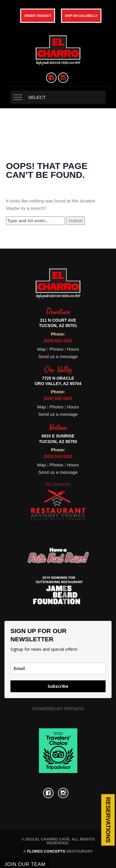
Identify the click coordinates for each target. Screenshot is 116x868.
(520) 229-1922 (58, 398)
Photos (57, 349)
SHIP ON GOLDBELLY (81, 16)
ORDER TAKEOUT (38, 16)
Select (37, 97)
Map (41, 349)
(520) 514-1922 (58, 456)
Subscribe (58, 686)
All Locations (58, 484)
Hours (73, 349)
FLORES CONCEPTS (46, 851)
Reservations (108, 820)
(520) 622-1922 (58, 341)
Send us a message (58, 356)
